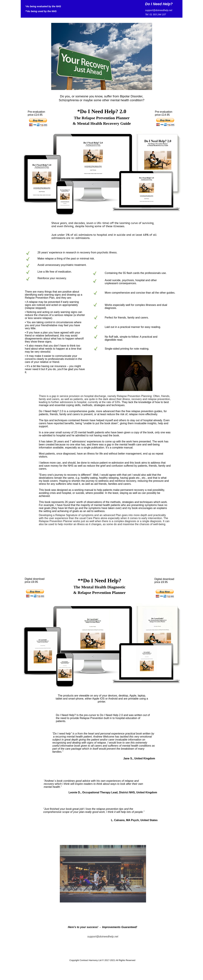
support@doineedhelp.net (103, 937)
